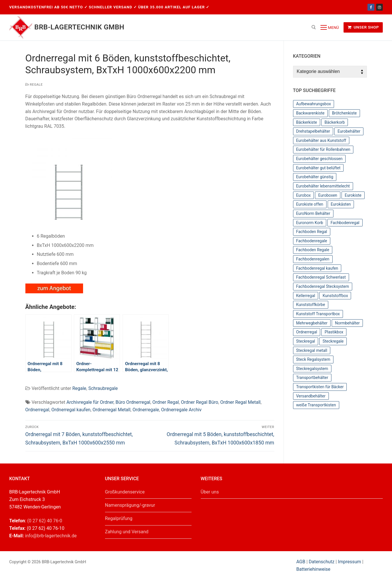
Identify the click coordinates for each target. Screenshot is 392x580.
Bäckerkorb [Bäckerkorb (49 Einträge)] (335, 122)
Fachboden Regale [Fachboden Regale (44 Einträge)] (313, 250)
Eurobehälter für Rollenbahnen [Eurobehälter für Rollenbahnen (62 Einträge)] (323, 149)
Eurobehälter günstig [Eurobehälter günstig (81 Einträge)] (315, 177)
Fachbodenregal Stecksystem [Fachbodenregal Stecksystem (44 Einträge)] (323, 286)
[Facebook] (371, 7)
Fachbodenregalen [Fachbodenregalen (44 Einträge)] (313, 259)
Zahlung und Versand (127, 532)
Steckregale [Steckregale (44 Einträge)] (333, 341)
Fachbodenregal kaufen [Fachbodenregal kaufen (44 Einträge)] (317, 268)
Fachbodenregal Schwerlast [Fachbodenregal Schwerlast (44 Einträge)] (321, 277)
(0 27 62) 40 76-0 (45, 521)
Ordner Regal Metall (240, 402)
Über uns (210, 492)
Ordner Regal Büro (199, 402)
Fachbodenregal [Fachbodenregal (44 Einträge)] (345, 223)
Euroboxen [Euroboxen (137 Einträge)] (328, 195)
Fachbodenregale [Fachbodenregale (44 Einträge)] (312, 241)
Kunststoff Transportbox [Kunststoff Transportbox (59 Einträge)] (318, 314)
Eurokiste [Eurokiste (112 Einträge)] (353, 195)
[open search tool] (314, 27)
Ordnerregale (146, 410)
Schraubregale (103, 388)
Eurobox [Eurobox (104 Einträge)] (304, 195)
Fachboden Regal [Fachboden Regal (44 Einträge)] (312, 232)
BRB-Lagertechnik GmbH (79, 27)
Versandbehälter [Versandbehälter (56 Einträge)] (311, 396)
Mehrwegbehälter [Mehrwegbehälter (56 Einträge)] (312, 323)
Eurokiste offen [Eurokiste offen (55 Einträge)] (310, 204)
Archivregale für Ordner (90, 402)
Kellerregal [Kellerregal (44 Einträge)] (306, 296)
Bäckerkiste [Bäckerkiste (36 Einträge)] (307, 122)
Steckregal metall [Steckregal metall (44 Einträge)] (312, 350)
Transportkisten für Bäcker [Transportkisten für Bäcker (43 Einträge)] (320, 387)
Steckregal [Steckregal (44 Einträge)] (306, 341)
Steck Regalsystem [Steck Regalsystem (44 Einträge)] (313, 359)
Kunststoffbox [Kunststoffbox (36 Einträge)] (335, 296)
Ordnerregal (37, 410)
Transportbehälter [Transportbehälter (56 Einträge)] (312, 378)
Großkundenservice (125, 492)
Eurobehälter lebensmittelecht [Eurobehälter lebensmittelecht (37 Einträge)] (323, 186)
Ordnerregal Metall (112, 410)
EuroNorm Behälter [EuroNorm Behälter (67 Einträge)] (313, 213)
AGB (301, 562)
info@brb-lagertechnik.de (51, 536)
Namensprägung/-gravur (130, 505)
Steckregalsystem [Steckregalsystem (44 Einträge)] (312, 369)
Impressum (349, 562)
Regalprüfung (119, 518)
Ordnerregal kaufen (71, 410)
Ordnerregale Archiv (181, 410)
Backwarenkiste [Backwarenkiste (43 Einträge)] (310, 113)
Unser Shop (363, 27)
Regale (34, 85)
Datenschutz (321, 562)
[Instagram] (379, 7)
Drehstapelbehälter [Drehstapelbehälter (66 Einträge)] (313, 131)
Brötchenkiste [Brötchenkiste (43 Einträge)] (344, 113)
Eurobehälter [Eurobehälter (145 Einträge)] (349, 131)
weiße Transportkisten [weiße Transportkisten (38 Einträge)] (316, 405)
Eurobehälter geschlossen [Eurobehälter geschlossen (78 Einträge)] (319, 159)
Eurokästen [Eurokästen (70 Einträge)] (341, 204)
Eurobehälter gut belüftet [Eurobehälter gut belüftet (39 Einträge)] (318, 168)
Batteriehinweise (313, 569)
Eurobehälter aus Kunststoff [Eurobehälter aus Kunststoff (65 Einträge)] (321, 140)
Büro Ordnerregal (133, 402)
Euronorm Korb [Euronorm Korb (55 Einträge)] (310, 223)
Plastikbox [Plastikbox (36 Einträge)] (334, 332)
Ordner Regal (166, 402)
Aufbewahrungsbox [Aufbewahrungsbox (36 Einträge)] (314, 104)
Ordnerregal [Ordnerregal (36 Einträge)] (307, 332)
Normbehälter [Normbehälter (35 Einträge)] (347, 323)
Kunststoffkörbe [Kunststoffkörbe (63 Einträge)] (311, 305)
